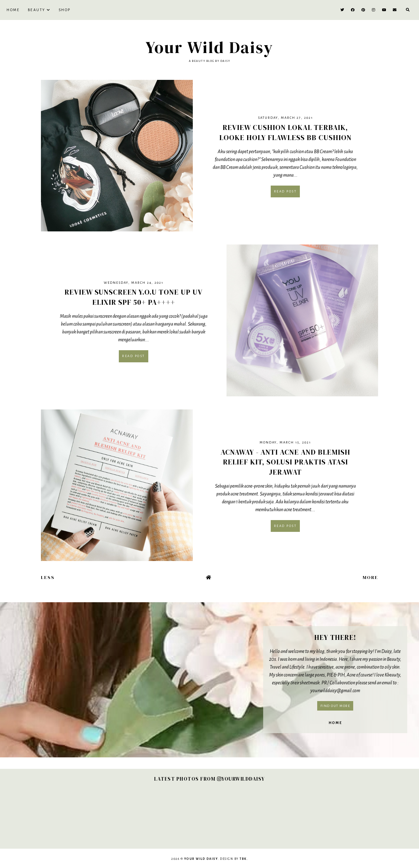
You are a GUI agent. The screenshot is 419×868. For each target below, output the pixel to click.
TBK (243, 859)
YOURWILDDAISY (241, 779)
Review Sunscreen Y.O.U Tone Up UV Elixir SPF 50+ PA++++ (134, 297)
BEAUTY (37, 10)
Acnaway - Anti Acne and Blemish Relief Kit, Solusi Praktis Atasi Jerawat (285, 462)
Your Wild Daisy (210, 47)
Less (48, 577)
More (370, 577)
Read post (285, 191)
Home (13, 10)
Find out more (335, 706)
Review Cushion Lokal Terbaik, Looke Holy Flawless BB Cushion (285, 132)
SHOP (65, 10)
